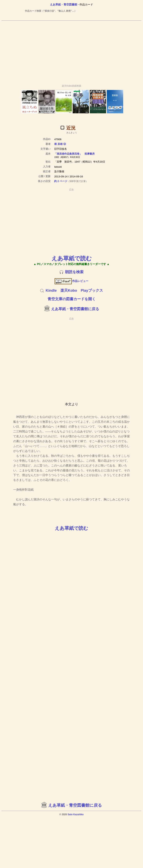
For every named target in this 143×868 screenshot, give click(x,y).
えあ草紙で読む (72, 258)
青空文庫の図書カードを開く (72, 299)
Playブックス (92, 290)
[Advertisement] (36, 51)
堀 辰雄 (58, 144)
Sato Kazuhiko (76, 814)
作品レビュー (72, 281)
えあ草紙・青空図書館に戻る (75, 309)
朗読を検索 (74, 272)
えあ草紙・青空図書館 (64, 4)
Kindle (51, 290)
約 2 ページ (61, 181)
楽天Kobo (69, 290)
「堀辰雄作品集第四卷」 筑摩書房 (74, 154)
